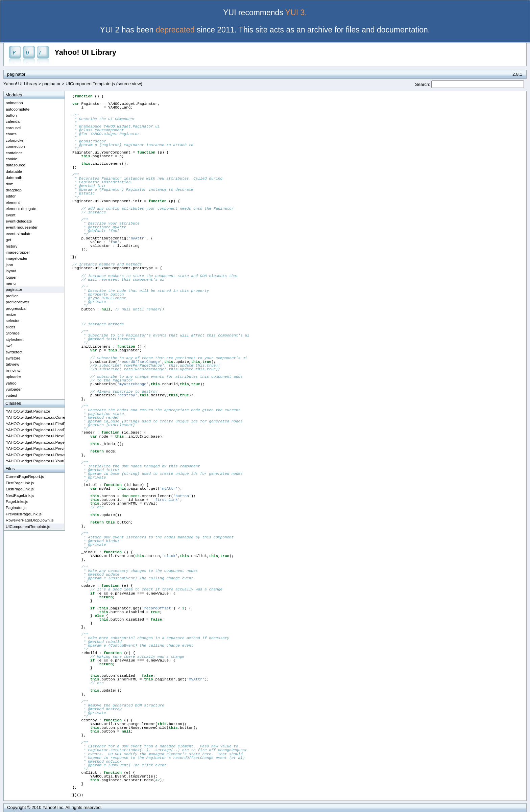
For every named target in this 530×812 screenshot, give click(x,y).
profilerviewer (18, 302)
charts (11, 134)
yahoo (11, 383)
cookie (11, 159)
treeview (13, 370)
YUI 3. (296, 13)
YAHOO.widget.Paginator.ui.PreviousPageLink (35, 448)
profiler (12, 296)
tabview (13, 364)
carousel (13, 128)
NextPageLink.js (20, 495)
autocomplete (18, 109)
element (13, 202)
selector (13, 320)
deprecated (175, 30)
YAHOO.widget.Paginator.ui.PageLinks (35, 442)
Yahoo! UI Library (85, 52)
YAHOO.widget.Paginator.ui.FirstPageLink (35, 424)
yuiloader (14, 389)
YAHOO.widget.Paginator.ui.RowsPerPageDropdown (35, 455)
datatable (14, 171)
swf (9, 345)
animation (14, 103)
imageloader (17, 258)
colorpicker (15, 140)
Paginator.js (16, 507)
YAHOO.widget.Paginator (28, 411)
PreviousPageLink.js (24, 514)
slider (10, 327)
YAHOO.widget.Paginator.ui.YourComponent (35, 461)
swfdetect (14, 352)
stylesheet (15, 339)
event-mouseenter (22, 227)
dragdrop (14, 190)
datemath (14, 177)
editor (11, 196)
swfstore (13, 358)
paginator (51, 84)
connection (15, 146)
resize (11, 314)
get (8, 240)
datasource (16, 165)
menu (11, 283)
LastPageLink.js (20, 489)
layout (11, 271)
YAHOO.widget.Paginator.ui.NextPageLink (35, 436)
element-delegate (21, 208)
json (9, 265)
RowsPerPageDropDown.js (30, 520)
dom (10, 184)
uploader (14, 377)
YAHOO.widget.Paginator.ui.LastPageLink (35, 430)
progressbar (16, 308)
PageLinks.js (17, 501)
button (11, 115)
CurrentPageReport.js (25, 476)
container (14, 153)
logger (11, 277)
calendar (13, 121)
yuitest (11, 395)
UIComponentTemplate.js (28, 526)
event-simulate (19, 234)
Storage (13, 333)
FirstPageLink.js (20, 483)
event (11, 215)
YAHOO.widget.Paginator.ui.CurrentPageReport (35, 417)
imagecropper (18, 252)
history (11, 246)
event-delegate (19, 221)
